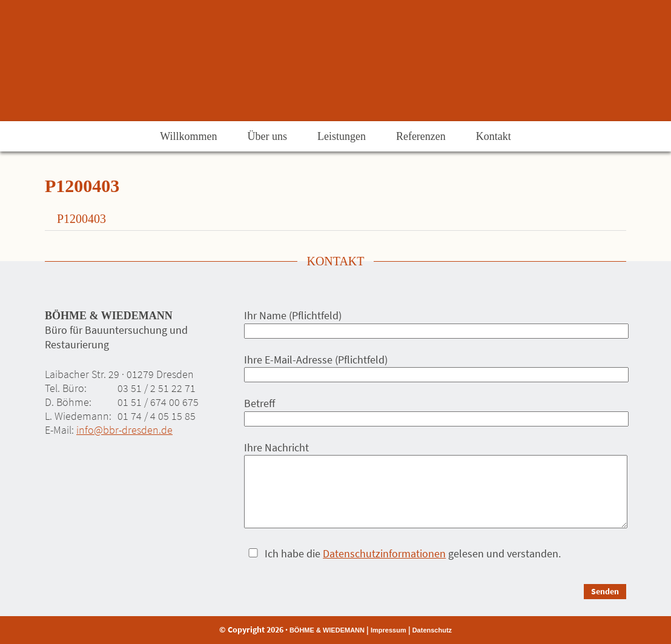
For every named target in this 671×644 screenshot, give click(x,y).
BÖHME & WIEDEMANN (327, 630)
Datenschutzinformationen (384, 553)
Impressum (388, 630)
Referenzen (421, 136)
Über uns (267, 136)
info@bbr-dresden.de (124, 430)
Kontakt (494, 136)
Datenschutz (432, 630)
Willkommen (188, 136)
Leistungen (342, 136)
